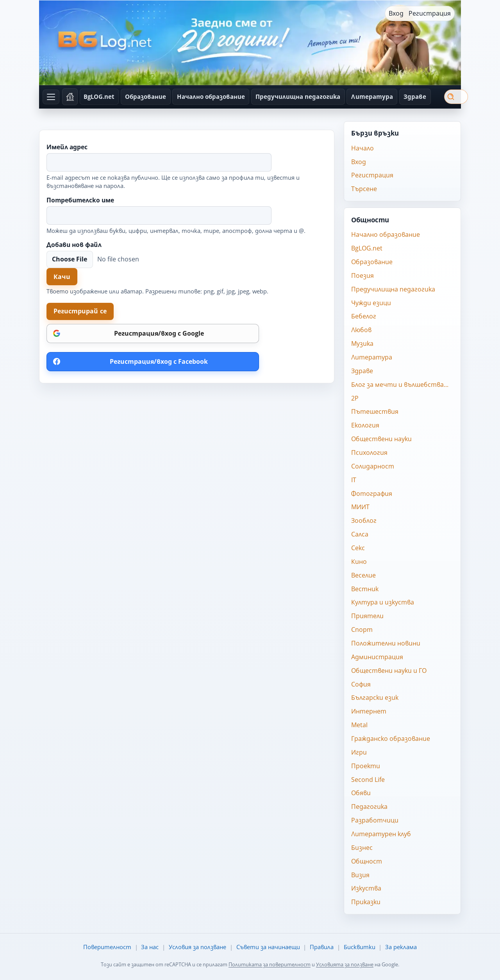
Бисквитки (360, 947)
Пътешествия (375, 411)
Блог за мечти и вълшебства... (400, 384)
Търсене (364, 189)
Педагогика (369, 807)
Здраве (415, 97)
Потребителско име (80, 200)
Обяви (361, 793)
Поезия (362, 275)
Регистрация (430, 13)
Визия (360, 875)
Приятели (367, 616)
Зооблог (364, 520)
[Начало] (70, 97)
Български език (375, 697)
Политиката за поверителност (270, 964)
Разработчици (375, 820)
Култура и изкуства (383, 602)
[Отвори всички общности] (51, 97)
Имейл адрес (67, 147)
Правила (322, 947)
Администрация (377, 657)
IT (354, 480)
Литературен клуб (381, 834)
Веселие (363, 575)
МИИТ (360, 507)
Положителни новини (386, 643)
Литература (372, 97)
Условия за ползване (197, 947)
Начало (362, 148)
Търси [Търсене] (451, 97)
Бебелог (364, 316)
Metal (359, 725)
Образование (146, 97)
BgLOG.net (99, 97)
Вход (396, 13)
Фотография (372, 494)
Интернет (369, 711)
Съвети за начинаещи (268, 947)
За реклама (401, 947)
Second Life (368, 780)
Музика (362, 343)
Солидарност (373, 466)
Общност (367, 861)
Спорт (362, 629)
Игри (359, 752)
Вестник (365, 589)
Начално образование (211, 97)
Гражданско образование (391, 739)
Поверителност (107, 947)
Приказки (366, 902)
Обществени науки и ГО (389, 671)
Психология (369, 452)
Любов (361, 330)
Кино (359, 562)
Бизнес (362, 848)
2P (355, 398)
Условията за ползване (345, 964)
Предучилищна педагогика (298, 97)
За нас (150, 947)
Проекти (366, 766)
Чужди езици (371, 303)
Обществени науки (381, 439)
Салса (360, 534)
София (361, 684)
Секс (358, 548)
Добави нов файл (74, 245)
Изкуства (366, 888)
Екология (365, 425)
